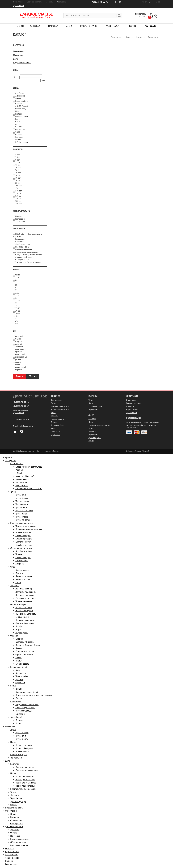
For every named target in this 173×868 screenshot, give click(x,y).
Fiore (17, 119)
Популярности (153, 37)
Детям (69, 26)
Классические (22, 570)
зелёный (19, 347)
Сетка (18, 583)
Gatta (17, 122)
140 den (19, 191)
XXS (17, 277)
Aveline (18, 98)
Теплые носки (22, 617)
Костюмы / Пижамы (25, 642)
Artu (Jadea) (20, 96)
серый (18, 362)
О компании (18, 2)
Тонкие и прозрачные (26, 526)
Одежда (54, 422)
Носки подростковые (25, 786)
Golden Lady (20, 129)
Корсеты (19, 698)
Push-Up (19, 470)
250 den (19, 204)
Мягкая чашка (22, 479)
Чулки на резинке (24, 576)
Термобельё (56, 435)
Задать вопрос (23, 419)
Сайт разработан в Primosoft (138, 451)
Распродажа (151, 26)
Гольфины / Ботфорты (26, 614)
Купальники (56, 432)
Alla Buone (20, 93)
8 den (18, 160)
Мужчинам (53, 26)
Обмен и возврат (18, 842)
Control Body (21, 109)
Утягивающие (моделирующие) (28, 262)
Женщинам (35, 26)
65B (17, 324)
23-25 (18, 301)
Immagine (19, 137)
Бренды (20, 26)
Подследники (22, 633)
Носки (91, 403)
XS (16, 280)
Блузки (19, 648)
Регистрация (146, 2)
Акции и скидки (113, 26)
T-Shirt (19, 473)
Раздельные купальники (27, 705)
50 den (18, 175)
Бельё (53, 428)
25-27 (18, 306)
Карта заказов (63, 2)
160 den (19, 196)
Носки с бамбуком (24, 611)
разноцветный (21, 357)
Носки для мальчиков (26, 783)
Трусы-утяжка (22, 517)
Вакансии (15, 817)
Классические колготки (60, 406)
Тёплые (19, 554)
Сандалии (20, 714)
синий (18, 365)
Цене (128, 37)
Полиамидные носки (25, 620)
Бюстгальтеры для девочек (99, 425)
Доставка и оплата (34, 2)
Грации (19, 689)
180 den (19, 199)
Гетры (18, 629)
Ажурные (20, 564)
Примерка (15, 836)
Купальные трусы (95, 406)
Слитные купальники (25, 708)
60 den (18, 178)
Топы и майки (22, 676)
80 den (18, 183)
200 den (19, 201)
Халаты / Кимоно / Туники (28, 645)
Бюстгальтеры (56, 400)
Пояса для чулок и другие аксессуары (34, 695)
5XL (17, 319)
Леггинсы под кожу (25, 595)
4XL (17, 316)
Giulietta (19, 127)
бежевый (19, 336)
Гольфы (91, 441)
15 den (18, 165)
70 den (18, 181)
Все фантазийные (24, 551)
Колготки (92, 419)
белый (18, 339)
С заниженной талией (24, 257)
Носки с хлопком (24, 608)
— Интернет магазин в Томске (36, 451)
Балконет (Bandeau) (25, 476)
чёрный (18, 370)
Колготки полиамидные (27, 770)
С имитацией (22, 561)
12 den (18, 163)
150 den (19, 193)
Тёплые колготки (23, 532)
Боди (18, 670)
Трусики (19, 680)
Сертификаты (17, 823)
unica (18, 275)
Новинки (132, 26)
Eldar (17, 111)
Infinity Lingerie (22, 142)
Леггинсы (54, 416)
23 (16, 298)
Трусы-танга (21, 507)
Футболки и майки (24, 654)
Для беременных (23, 244)
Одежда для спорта (25, 651)
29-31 (18, 311)
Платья (19, 661)
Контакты (49, 2)
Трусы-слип (21, 495)
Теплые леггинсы (24, 601)
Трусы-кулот (21, 514)
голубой (19, 341)
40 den (18, 173)
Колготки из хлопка (25, 767)
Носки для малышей (25, 780)
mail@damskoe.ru (26, 426)
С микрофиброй (22, 260)
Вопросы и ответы (19, 845)
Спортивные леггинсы (26, 598)
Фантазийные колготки (60, 410)
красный (19, 352)
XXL (17, 293)
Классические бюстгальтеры (29, 467)
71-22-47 (99, 2)
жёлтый (19, 344)
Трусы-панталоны (24, 520)
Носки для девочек (25, 776)
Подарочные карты (89, 26)
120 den (19, 188)
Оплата (14, 833)
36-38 (18, 314)
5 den (18, 155)
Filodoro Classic (22, 117)
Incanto (18, 140)
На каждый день (22, 247)
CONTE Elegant (22, 106)
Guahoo (18, 135)
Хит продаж (20, 222)
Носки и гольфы (57, 419)
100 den (19, 186)
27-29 (18, 308)
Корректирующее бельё (27, 692)
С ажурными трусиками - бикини (29, 255)
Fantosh (19, 114)
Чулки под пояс (23, 579)
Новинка (19, 216)
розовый (19, 360)
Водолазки (21, 673)
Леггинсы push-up (24, 589)
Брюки (18, 658)
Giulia (18, 124)
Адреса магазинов (20, 410)
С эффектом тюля (24, 545)
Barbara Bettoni (22, 101)
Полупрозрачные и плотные (29, 529)
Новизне (139, 37)
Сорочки (19, 639)
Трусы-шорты (22, 504)
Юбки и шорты (22, 664)
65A (17, 321)
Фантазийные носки (25, 623)
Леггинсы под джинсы (26, 592)
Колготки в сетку (23, 542)
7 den (18, 157)
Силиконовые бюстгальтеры (29, 489)
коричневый (20, 349)
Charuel (18, 104)
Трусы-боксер (22, 498)
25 (16, 303)
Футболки (20, 683)
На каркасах (21, 482)
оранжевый (20, 354)
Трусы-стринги (22, 501)
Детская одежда (95, 438)
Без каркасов (22, 486)
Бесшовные (20, 239)
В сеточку (19, 242)
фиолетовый (21, 367)
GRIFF (18, 132)
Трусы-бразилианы (24, 511)
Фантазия (20, 573)
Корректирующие (24, 539)
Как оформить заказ (20, 839)
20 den (18, 168)
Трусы (53, 403)
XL (16, 290)
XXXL (18, 295)
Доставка (15, 830)
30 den (18, 170)
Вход (158, 2)
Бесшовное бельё (58, 425)
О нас (13, 814)
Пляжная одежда (24, 711)
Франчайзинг (18, 6)
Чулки (53, 413)
